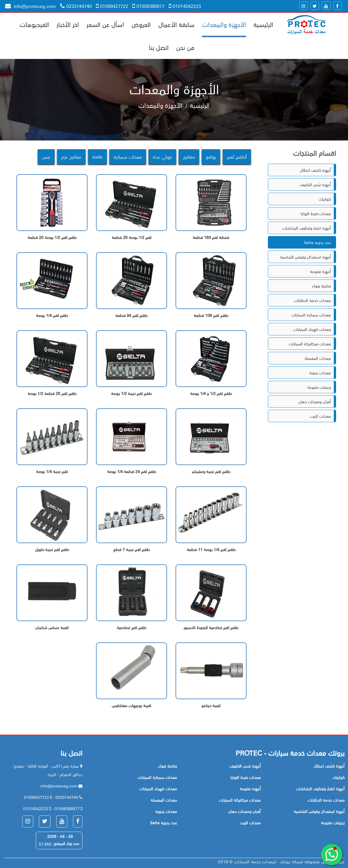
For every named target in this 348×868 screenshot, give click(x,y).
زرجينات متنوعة (319, 387)
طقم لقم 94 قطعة (131, 315)
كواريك (325, 199)
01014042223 (185, 6)
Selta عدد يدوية (317, 242)
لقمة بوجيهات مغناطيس (131, 706)
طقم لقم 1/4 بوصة (52, 315)
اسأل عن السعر (105, 24)
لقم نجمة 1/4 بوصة (52, 471)
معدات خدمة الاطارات (312, 300)
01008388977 (148, 6)
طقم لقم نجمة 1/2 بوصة (131, 393)
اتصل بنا (159, 47)
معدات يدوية (320, 373)
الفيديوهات (34, 24)
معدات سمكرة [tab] (128, 157)
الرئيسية (263, 24)
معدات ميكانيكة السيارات (310, 344)
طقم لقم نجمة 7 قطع (132, 549)
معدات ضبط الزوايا (316, 213)
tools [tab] (97, 157)
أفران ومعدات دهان (315, 402)
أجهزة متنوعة (320, 271)
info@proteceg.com (31, 6)
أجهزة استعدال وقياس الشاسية (306, 257)
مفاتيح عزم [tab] (71, 157)
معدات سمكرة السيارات (311, 315)
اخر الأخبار (68, 24)
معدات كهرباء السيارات (312, 329)
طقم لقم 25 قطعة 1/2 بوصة (52, 393)
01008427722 (112, 6)
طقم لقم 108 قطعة (211, 315)
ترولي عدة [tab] (162, 157)
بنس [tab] (46, 157)
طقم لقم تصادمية (132, 628)
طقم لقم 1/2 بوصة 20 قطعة (52, 237)
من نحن (185, 47)
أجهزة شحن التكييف (315, 184)
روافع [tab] (211, 157)
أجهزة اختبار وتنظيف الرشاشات (307, 228)
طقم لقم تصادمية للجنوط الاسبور (211, 628)
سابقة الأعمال (176, 24)
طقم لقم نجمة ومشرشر (211, 471)
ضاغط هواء (321, 286)
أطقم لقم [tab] (237, 157)
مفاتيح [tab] (189, 157)
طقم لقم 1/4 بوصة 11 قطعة (211, 549)
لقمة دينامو (211, 706)
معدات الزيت (320, 416)
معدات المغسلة (318, 358)
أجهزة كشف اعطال (315, 170)
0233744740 (76, 6)
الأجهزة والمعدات (224, 24)
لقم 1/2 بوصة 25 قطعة (132, 237)
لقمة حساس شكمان (52, 628)
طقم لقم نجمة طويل (52, 549)
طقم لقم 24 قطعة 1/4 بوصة (132, 471)
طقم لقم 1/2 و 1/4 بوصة (211, 393)
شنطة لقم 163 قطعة (211, 237)
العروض (141, 24)
